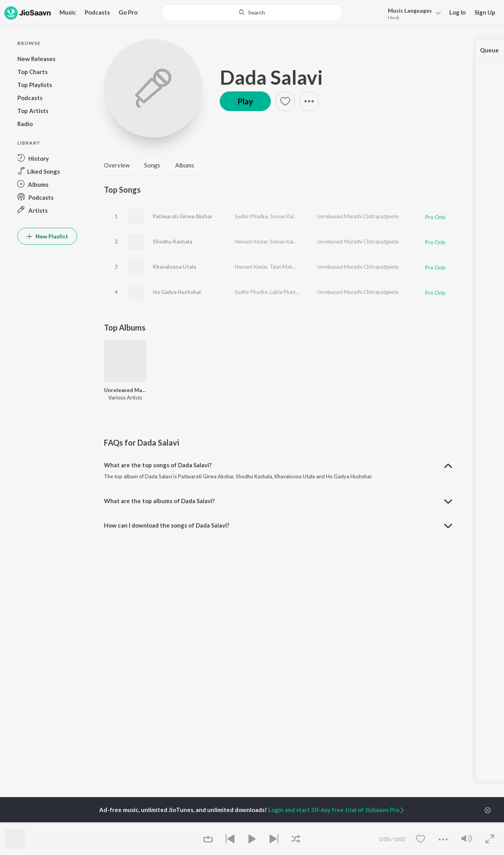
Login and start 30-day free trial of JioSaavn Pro (337, 810)
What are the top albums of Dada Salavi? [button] (159, 501)
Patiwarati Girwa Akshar (183, 216)
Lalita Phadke (285, 292)
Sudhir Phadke (251, 216)
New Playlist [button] (47, 236)
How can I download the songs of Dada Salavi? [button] (167, 525)
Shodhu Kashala (172, 242)
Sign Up (485, 12)
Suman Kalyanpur (290, 216)
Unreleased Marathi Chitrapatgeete (358, 216)
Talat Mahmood (288, 267)
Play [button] (245, 101)
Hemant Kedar (251, 242)
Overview (117, 165)
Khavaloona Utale (175, 267)
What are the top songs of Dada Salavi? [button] (158, 465)
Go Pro (128, 12)
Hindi (394, 18)
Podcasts (97, 12)
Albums (185, 165)
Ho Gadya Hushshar (177, 292)
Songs (152, 165)
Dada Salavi (271, 77)
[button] (412, 13)
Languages (410, 10)
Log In (458, 12)
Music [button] (68, 12)
